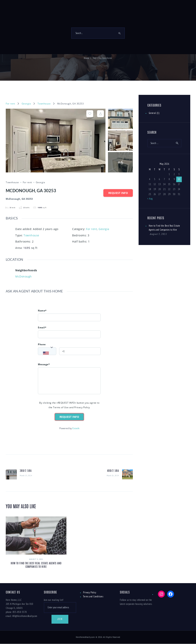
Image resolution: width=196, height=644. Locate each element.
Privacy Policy (90, 592)
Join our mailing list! (54, 600)
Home (87, 58)
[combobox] (47, 351)
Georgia (26, 104)
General (152, 113)
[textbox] (48, 353)
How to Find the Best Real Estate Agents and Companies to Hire (36, 565)
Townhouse (44, 104)
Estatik (76, 428)
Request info (118, 193)
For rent (10, 104)
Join (60, 619)
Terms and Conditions (93, 596)
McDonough (24, 276)
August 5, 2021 (36, 559)
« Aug (150, 199)
